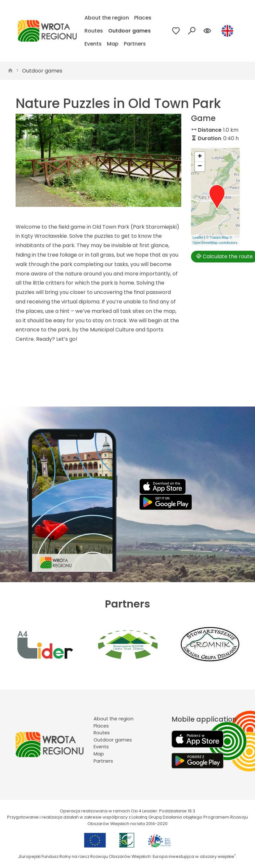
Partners (135, 44)
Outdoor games (129, 31)
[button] (217, 197)
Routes (94, 31)
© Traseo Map (217, 237)
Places (143, 18)
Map (113, 44)
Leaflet (198, 237)
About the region (107, 18)
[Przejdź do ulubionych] (176, 31)
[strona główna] (10, 71)
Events (93, 44)
